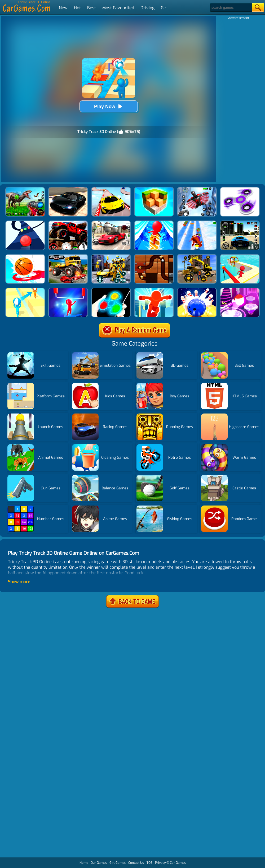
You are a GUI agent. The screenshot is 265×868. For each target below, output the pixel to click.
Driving (147, 8)
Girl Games (118, 863)
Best (92, 8)
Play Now (109, 106)
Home (84, 863)
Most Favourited (118, 8)
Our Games (99, 863)
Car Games (178, 863)
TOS (149, 863)
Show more (19, 582)
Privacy (160, 863)
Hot (77, 8)
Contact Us (136, 863)
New (63, 8)
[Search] (231, 8)
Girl (164, 8)
